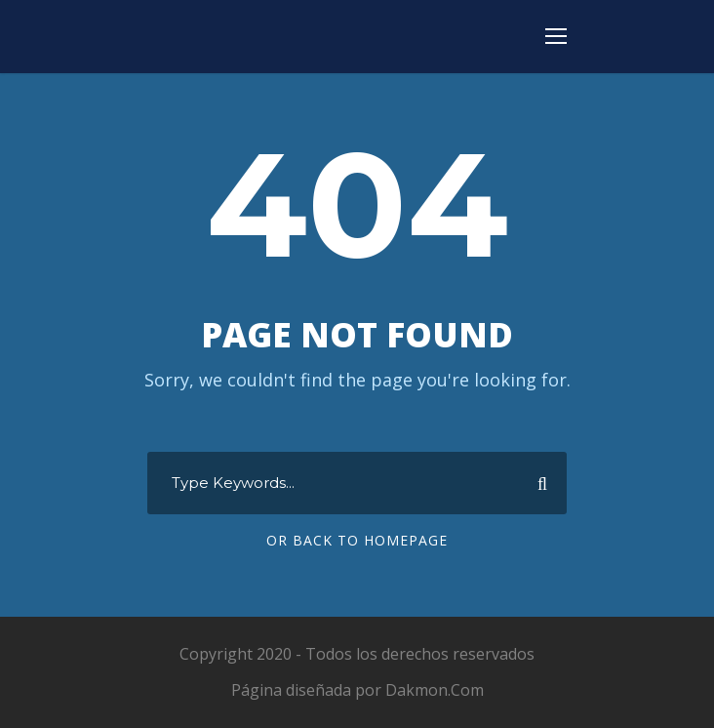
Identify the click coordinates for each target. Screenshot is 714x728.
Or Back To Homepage (357, 540)
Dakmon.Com (435, 690)
